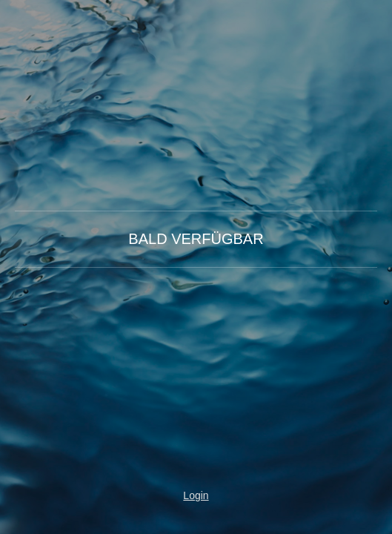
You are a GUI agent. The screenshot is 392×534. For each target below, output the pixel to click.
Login (196, 495)
